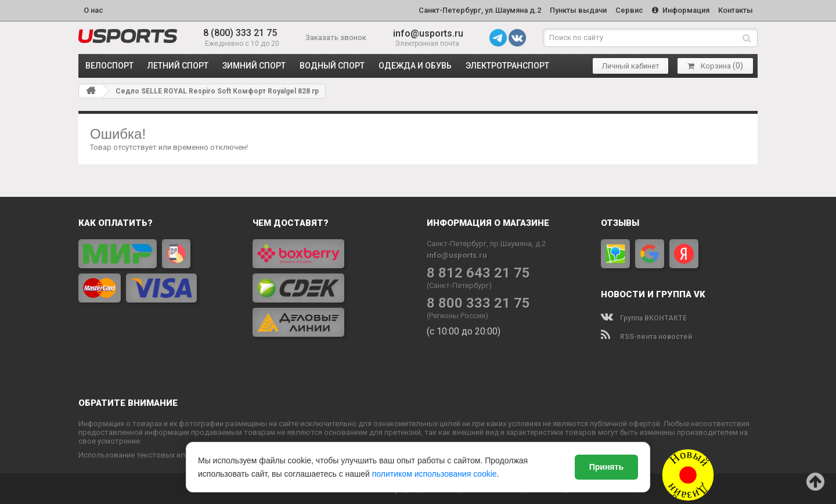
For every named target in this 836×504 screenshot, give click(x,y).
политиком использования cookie (435, 474)
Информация (678, 10)
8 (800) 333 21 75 (240, 32)
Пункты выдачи (572, 10)
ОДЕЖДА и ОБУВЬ (415, 64)
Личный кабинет (631, 64)
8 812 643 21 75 (478, 271)
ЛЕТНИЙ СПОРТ (178, 64)
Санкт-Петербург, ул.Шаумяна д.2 (472, 10)
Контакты (735, 10)
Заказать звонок (336, 36)
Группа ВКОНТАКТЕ (644, 316)
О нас (93, 10)
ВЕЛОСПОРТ (109, 64)
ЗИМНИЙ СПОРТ (254, 64)
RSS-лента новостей (646, 335)
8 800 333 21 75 (478, 302)
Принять (606, 467)
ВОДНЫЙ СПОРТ (332, 64)
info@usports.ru (428, 32)
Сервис (625, 10)
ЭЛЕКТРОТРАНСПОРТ (507, 64)
